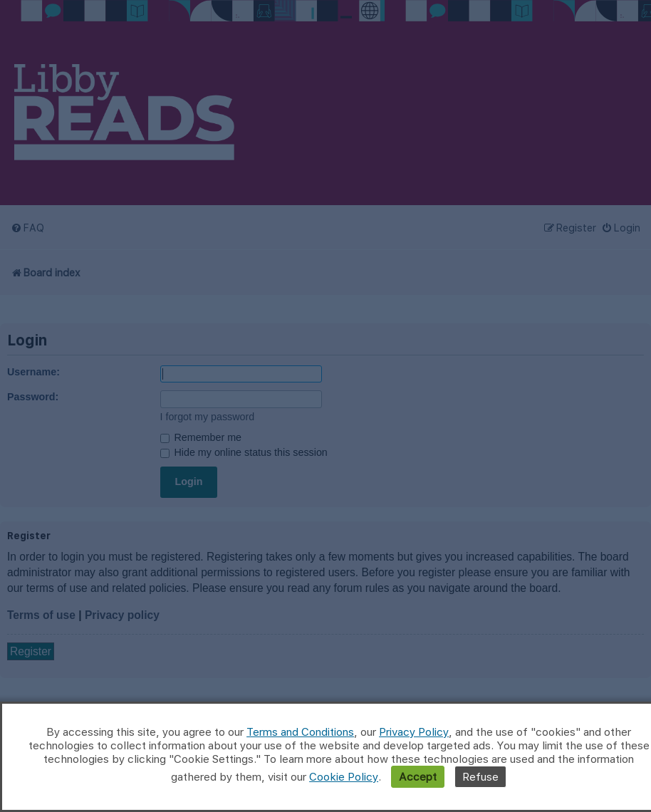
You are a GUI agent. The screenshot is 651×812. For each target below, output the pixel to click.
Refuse (480, 777)
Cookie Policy (344, 777)
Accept (418, 777)
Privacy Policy (414, 732)
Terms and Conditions (300, 732)
